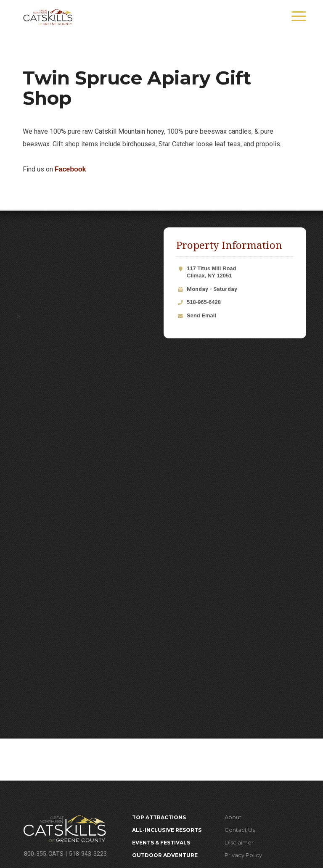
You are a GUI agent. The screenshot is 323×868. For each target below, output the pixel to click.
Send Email (201, 315)
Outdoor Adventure (165, 855)
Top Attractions (159, 817)
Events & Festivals (161, 843)
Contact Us (240, 830)
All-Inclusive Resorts (167, 830)
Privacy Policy (243, 855)
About (233, 817)
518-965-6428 (204, 302)
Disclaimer (239, 842)
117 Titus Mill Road (240, 272)
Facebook (70, 169)
